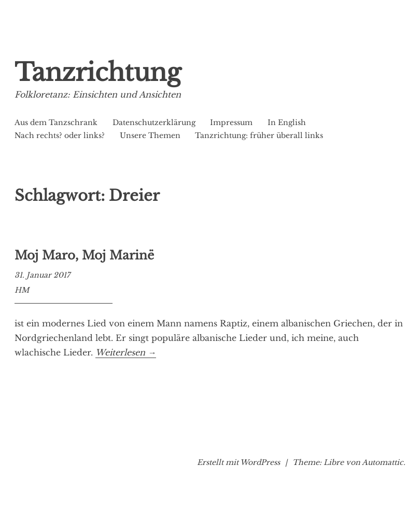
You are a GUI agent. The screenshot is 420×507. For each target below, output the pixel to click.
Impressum (231, 122)
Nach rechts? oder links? (60, 135)
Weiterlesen (126, 353)
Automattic (383, 462)
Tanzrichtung (98, 72)
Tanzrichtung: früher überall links (259, 135)
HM (22, 290)
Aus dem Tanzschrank (56, 122)
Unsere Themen (150, 135)
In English (287, 122)
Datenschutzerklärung (154, 122)
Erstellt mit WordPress (239, 462)
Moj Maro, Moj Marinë (84, 255)
